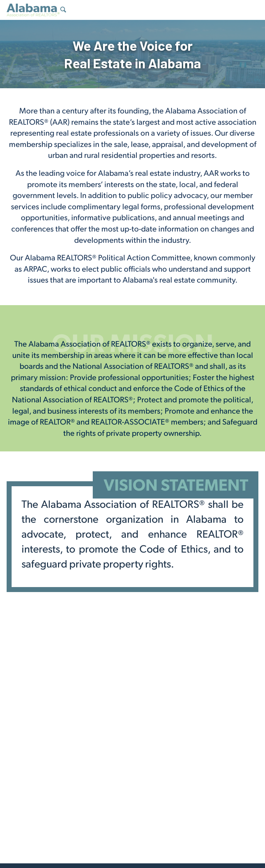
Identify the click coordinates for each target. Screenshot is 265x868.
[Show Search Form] (63, 10)
